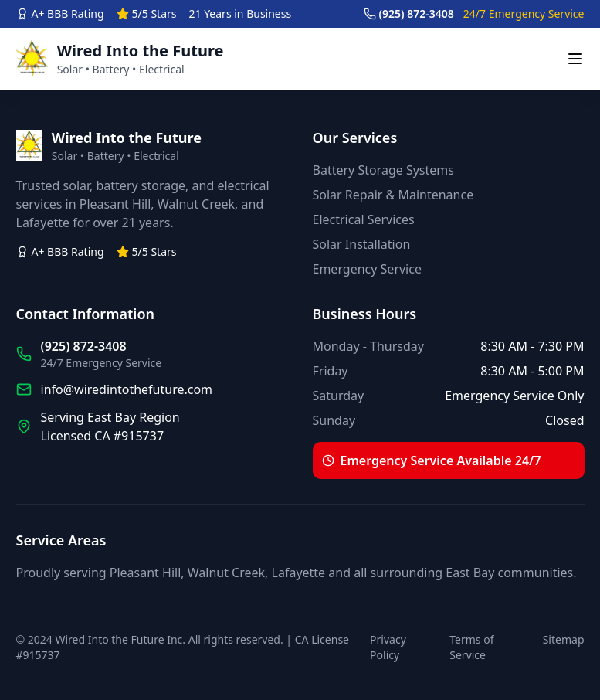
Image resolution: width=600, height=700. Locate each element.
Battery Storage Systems (383, 170)
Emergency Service (367, 269)
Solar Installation (362, 244)
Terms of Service (471, 647)
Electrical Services (364, 219)
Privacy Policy (388, 647)
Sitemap (564, 639)
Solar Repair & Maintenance (393, 195)
